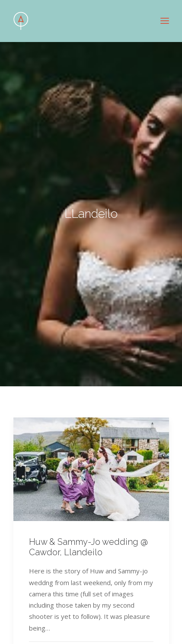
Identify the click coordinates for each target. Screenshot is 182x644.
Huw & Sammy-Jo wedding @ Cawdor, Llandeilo (88, 542)
